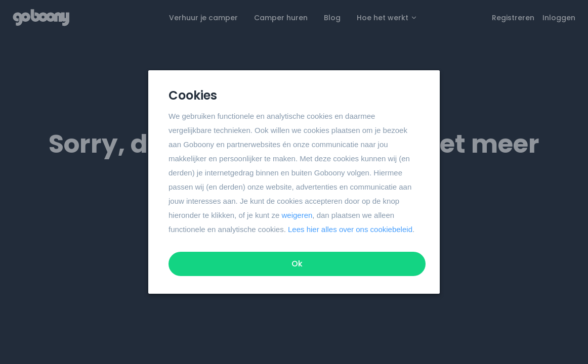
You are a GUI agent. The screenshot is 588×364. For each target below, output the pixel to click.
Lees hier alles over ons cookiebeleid (350, 229)
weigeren (297, 215)
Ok (297, 264)
